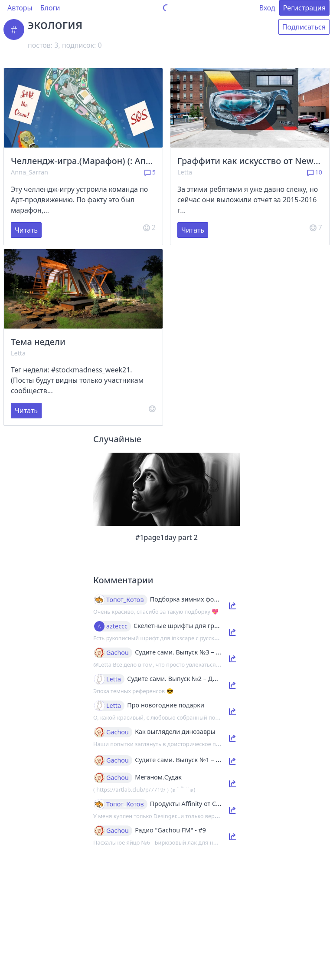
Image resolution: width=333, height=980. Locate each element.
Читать (26, 230)
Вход (267, 8)
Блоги (50, 8)
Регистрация (304, 8)
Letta (185, 172)
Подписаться (304, 27)
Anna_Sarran (29, 172)
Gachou (118, 653)
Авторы (20, 8)
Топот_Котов (125, 600)
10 (315, 172)
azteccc (117, 626)
